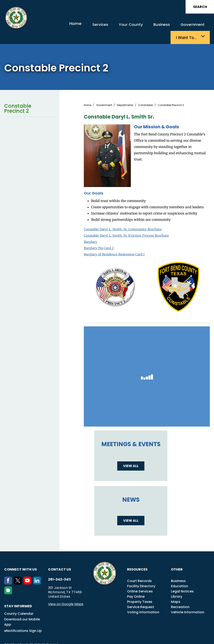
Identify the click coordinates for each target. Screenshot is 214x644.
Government (159, 27)
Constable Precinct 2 (31, 97)
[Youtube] (28, 572)
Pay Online (136, 585)
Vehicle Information (188, 601)
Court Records (139, 569)
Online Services (140, 580)
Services (77, 27)
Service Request (141, 595)
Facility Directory (141, 575)
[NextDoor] (9, 582)
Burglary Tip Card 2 (100, 236)
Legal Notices (182, 580)
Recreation (180, 595)
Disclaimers (193, 634)
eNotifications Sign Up (23, 619)
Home (55, 26)
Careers (158, 634)
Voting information (143, 601)
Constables (146, 94)
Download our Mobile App (22, 610)
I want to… (189, 27)
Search (200, 7)
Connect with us (20, 558)
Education (180, 575)
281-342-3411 (59, 568)
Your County (104, 27)
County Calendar (19, 602)
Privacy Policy (118, 639)
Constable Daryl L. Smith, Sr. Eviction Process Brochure (128, 224)
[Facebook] (9, 572)
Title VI (145, 634)
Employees (175, 634)
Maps (176, 590)
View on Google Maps (66, 593)
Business (131, 27)
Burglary (91, 230)
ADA (134, 634)
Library (177, 585)
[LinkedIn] (38, 572)
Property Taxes (140, 590)
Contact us (60, 558)
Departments (125, 94)
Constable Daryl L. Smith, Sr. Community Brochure (125, 218)
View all (131, 454)
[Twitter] (19, 572)
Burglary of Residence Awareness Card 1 (116, 243)
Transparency (118, 634)
